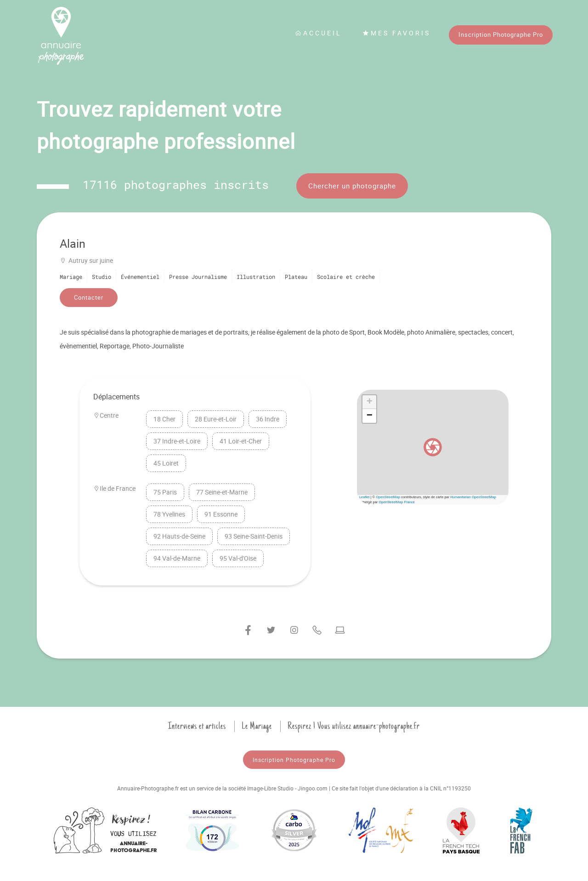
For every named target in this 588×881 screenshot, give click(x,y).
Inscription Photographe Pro (501, 34)
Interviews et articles (197, 726)
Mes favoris (396, 33)
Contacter (89, 297)
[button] (433, 447)
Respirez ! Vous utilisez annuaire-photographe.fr (354, 726)
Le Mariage (257, 726)
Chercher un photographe (352, 186)
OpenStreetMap (388, 497)
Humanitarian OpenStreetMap (473, 497)
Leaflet (365, 497)
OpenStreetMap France (396, 502)
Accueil (318, 33)
